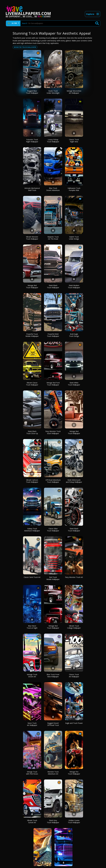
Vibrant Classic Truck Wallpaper (32, 384)
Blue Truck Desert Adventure (53, 189)
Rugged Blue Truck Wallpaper (32, 92)
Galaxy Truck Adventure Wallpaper (32, 530)
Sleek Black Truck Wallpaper (53, 286)
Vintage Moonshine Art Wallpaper (74, 92)
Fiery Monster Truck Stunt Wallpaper (53, 432)
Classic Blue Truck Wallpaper (53, 530)
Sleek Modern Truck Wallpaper (74, 286)
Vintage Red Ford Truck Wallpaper (53, 384)
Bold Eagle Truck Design (74, 335)
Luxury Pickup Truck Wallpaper (53, 141)
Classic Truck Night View (74, 141)
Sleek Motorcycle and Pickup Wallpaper (74, 481)
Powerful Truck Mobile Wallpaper (32, 335)
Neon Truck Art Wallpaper (32, 724)
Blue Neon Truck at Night (32, 627)
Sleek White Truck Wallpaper (74, 384)
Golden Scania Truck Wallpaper (74, 821)
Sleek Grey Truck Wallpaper (53, 821)
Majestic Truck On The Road (53, 238)
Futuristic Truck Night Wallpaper (32, 141)
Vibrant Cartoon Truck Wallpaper (32, 481)
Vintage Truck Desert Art (32, 676)
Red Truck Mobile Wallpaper (53, 578)
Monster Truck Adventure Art (53, 773)
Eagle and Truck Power (74, 723)
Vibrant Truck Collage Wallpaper (74, 627)
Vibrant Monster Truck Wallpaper (32, 238)
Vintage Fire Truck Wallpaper (74, 773)
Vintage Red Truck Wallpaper (32, 286)
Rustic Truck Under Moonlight (53, 92)
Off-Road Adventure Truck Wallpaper (53, 481)
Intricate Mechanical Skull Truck (32, 189)
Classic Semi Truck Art (32, 577)
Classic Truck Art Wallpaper (74, 676)
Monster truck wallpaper (25, 47)
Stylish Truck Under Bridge (74, 238)
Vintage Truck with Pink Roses (32, 773)
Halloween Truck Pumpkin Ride (74, 189)
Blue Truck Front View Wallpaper (53, 676)
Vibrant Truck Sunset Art (32, 821)
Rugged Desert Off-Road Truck (53, 724)
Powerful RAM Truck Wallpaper (53, 335)
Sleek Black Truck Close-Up (32, 432)
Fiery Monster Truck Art (74, 577)
